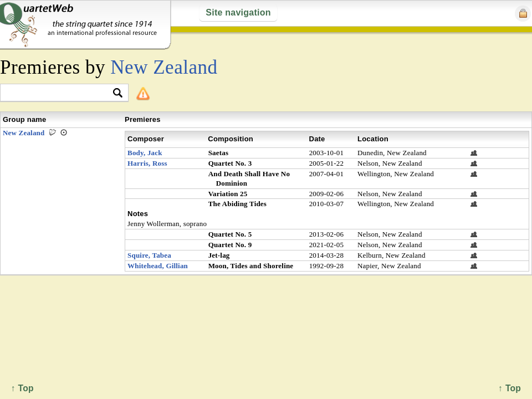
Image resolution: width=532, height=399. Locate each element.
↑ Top (510, 388)
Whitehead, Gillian (158, 266)
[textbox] (60, 93)
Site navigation (238, 12)
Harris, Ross (147, 163)
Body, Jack (145, 153)
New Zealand (164, 67)
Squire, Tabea (149, 255)
